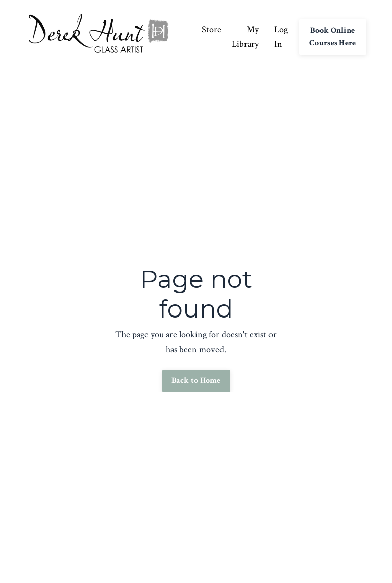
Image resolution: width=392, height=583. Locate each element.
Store (212, 29)
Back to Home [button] (196, 381)
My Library (245, 37)
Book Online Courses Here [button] (333, 37)
